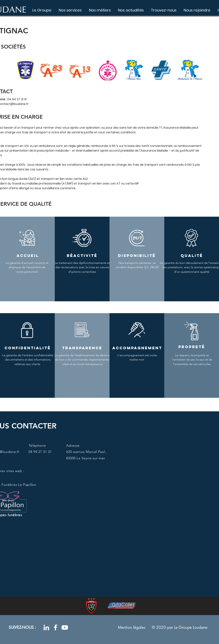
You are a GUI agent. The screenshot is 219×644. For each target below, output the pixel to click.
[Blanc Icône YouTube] (65, 627)
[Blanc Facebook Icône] (56, 627)
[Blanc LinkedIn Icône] (46, 627)
